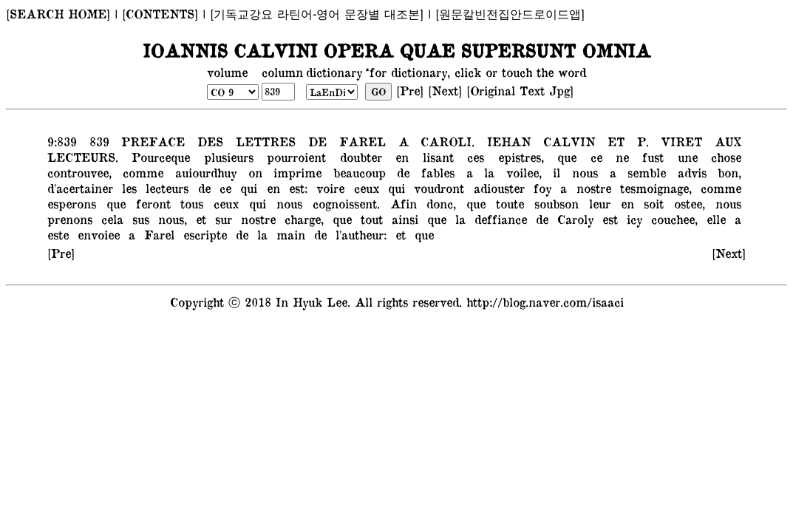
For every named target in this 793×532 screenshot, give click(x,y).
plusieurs (225, 157)
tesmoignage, (654, 188)
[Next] (445, 90)
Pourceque (157, 157)
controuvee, (79, 172)
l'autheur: (359, 234)
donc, (439, 203)
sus (139, 219)
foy (540, 188)
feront (151, 203)
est (608, 219)
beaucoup (357, 172)
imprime (295, 172)
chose (723, 157)
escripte (203, 234)
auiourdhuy (203, 172)
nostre (591, 188)
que (564, 157)
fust (650, 157)
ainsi (403, 219)
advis (689, 172)
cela (110, 219)
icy (632, 219)
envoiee (96, 234)
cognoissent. (344, 203)
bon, (727, 172)
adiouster (496, 188)
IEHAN (506, 141)
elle (714, 219)
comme (141, 172)
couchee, (672, 219)
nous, (170, 219)
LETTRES (263, 141)
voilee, (521, 172)
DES (207, 141)
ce (592, 157)
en (399, 157)
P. (639, 141)
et (199, 219)
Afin (401, 203)
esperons (72, 203)
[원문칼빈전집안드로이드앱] (510, 13)
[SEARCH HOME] (58, 13)
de (401, 172)
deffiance (498, 219)
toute (507, 203)
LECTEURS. (83, 157)
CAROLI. (445, 141)
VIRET (678, 141)
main (289, 234)
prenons (70, 219)
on (252, 172)
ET (612, 141)
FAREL (359, 141)
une (684, 157)
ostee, (687, 203)
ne (619, 157)
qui (246, 188)
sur (221, 219)
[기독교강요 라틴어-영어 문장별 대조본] (317, 13)
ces (472, 157)
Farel (157, 234)
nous (582, 172)
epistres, (517, 157)
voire (328, 188)
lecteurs (165, 188)
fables (435, 172)
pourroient (293, 157)
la (486, 172)
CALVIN (566, 141)
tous (189, 203)
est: (296, 188)
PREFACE (150, 141)
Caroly (573, 219)
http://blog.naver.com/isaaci (545, 301)
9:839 (62, 141)
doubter (357, 157)
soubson (554, 203)
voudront (437, 188)
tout (370, 219)
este (58, 234)
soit (652, 203)
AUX (725, 141)
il (554, 172)
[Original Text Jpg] (520, 90)
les (127, 188)
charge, (302, 219)
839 (96, 141)
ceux (364, 188)
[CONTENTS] (160, 13)
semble (644, 172)
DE (314, 141)
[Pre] (410, 90)
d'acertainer (80, 188)
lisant (434, 157)
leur (597, 203)
